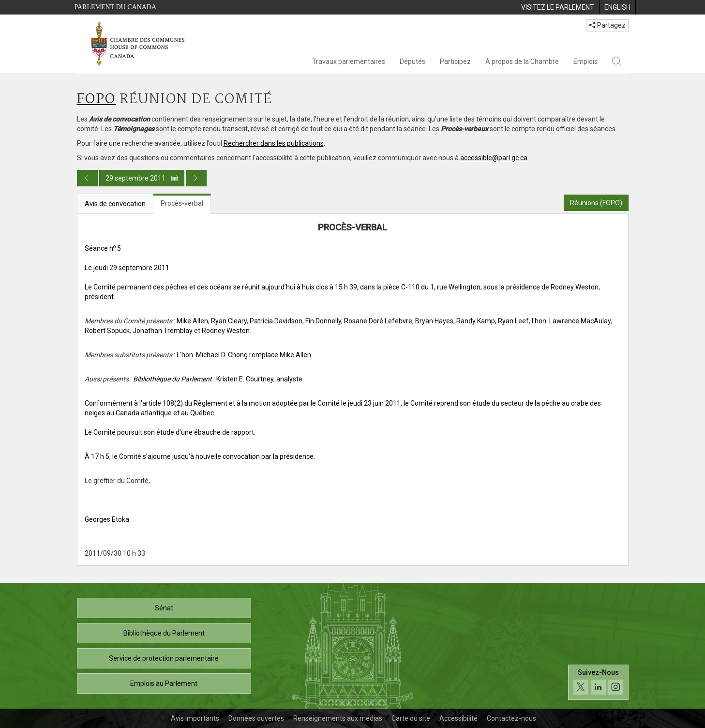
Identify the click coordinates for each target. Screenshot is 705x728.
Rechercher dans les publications (274, 143)
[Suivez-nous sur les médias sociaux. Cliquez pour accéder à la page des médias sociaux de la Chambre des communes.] (598, 682)
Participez (455, 61)
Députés (412, 61)
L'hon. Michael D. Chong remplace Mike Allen (244, 355)
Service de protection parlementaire (164, 658)
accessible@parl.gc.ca (494, 158)
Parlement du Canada (116, 7)
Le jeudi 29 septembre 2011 (127, 268)
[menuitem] (557, 7)
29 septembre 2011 (142, 178)
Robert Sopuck (107, 331)
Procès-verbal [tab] (182, 203)
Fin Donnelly (323, 321)
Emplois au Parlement (164, 683)
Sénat (164, 608)
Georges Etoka (107, 519)
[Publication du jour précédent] (87, 178)
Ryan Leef (513, 321)
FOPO (97, 99)
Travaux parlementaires (349, 61)
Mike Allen (192, 321)
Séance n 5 (103, 248)
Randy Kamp (476, 321)
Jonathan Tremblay (163, 331)
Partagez (607, 25)
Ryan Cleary (229, 321)
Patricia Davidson (276, 321)
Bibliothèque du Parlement (164, 633)
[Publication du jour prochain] (196, 178)
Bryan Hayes (434, 321)
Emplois (585, 61)
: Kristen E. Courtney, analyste (218, 379)
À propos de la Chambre (522, 61)
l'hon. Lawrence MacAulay (571, 321)
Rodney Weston (226, 331)
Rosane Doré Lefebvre (378, 321)
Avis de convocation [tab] (115, 204)
